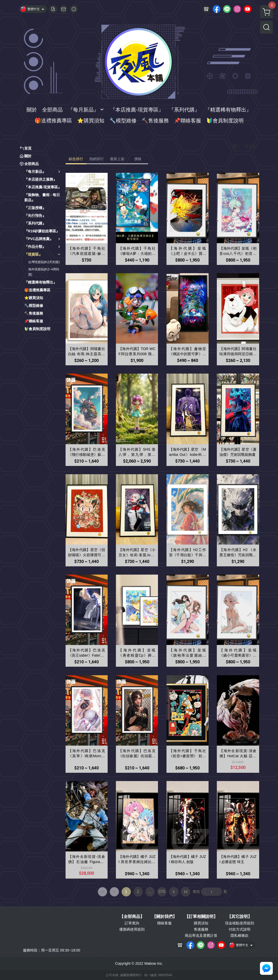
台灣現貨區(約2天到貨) (44, 262)
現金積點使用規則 (240, 923)
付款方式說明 (240, 929)
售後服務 (201, 929)
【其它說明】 (240, 917)
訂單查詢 (132, 923)
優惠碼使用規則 (132, 929)
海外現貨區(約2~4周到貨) (44, 272)
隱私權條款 (240, 936)
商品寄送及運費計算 (201, 936)
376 (162, 892)
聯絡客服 (164, 923)
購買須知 (201, 923)
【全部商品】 (132, 917)
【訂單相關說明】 (201, 917)
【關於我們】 (164, 917)
